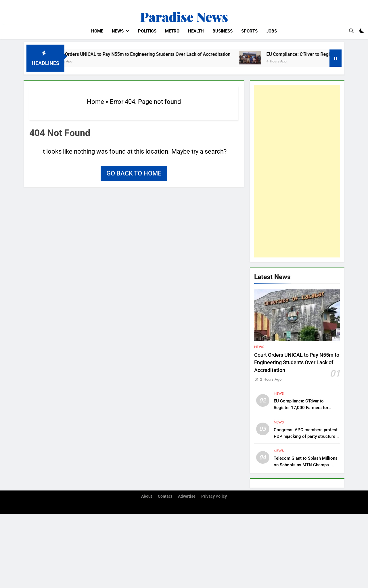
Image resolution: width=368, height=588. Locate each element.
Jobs (272, 31)
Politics (147, 31)
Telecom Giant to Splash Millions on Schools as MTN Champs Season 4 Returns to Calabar (306, 465)
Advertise (187, 496)
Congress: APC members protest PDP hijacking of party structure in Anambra (307, 436)
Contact (165, 496)
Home (97, 31)
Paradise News (184, 16)
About (147, 496)
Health (196, 31)
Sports (249, 31)
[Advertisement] (297, 171)
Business (223, 31)
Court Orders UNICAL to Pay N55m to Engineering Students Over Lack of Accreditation (146, 54)
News (118, 31)
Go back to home (134, 173)
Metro (172, 31)
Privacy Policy (214, 496)
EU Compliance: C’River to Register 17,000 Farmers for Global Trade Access (301, 408)
